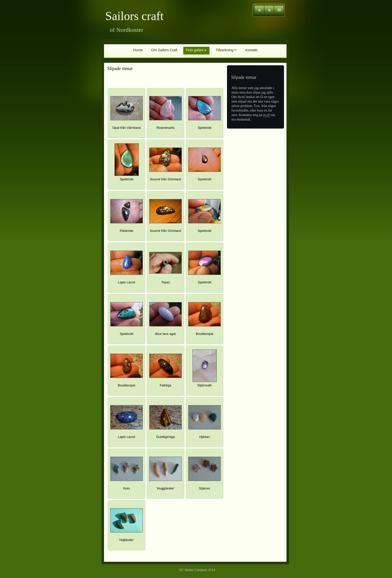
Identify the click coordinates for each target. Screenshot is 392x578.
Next (269, 10)
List (279, 10)
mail (266, 115)
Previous (259, 10)
